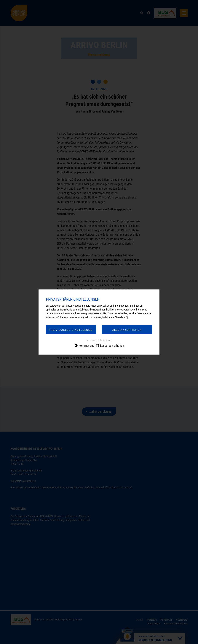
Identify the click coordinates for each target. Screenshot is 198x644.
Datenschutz (106, 340)
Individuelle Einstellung (71, 330)
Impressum (92, 340)
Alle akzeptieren (127, 330)
